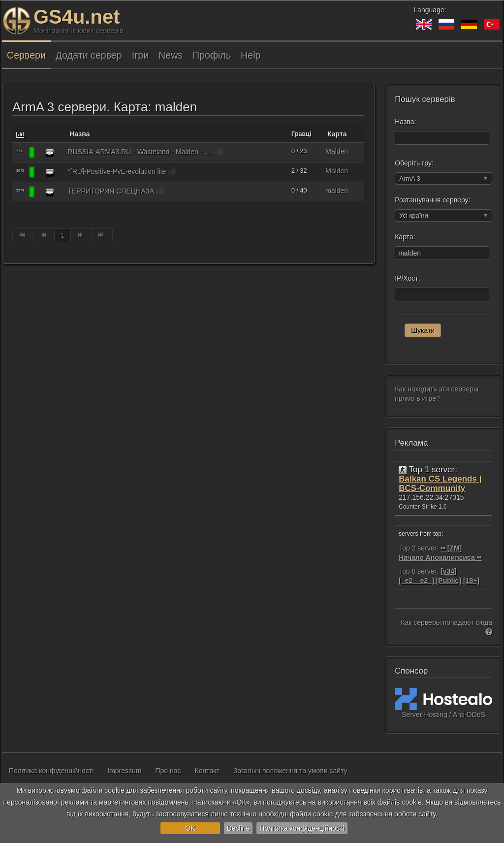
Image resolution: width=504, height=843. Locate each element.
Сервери (26, 55)
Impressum (124, 771)
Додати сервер (89, 55)
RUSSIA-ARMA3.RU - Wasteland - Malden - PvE (140, 152)
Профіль (212, 55)
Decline (238, 828)
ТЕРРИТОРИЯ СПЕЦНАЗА (111, 191)
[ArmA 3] (50, 153)
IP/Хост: (407, 278)
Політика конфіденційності (302, 828)
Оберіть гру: (414, 163)
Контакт (207, 771)
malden (337, 191)
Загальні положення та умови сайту (290, 771)
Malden (337, 151)
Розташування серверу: (432, 200)
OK (190, 828)
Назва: (405, 122)
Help (251, 55)
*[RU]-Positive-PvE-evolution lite (117, 171)
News (171, 55)
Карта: (405, 237)
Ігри (140, 55)
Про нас (168, 771)
